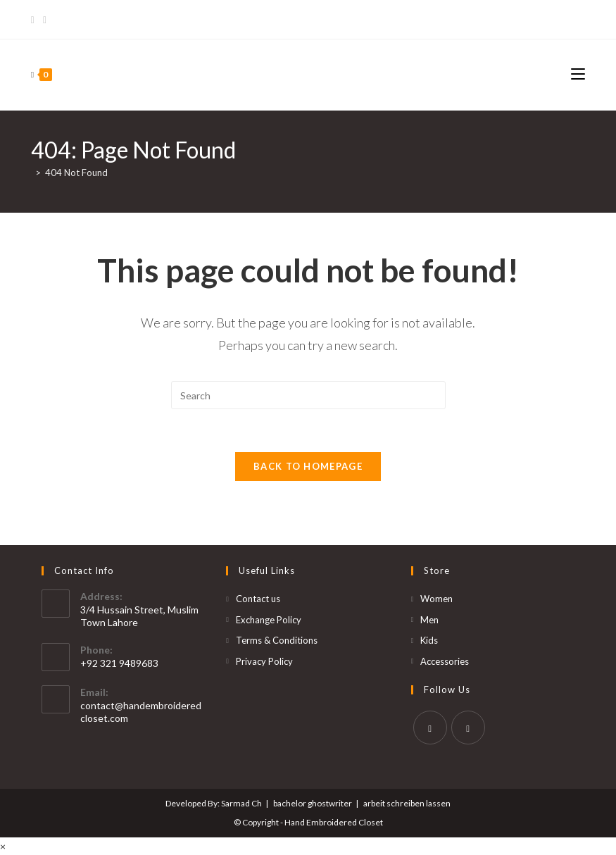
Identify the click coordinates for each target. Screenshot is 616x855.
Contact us (258, 599)
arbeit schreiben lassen (407, 803)
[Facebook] (35, 20)
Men (429, 620)
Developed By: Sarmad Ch (214, 803)
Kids (429, 640)
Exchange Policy (269, 620)
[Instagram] (45, 20)
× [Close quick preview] (3, 846)
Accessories (445, 661)
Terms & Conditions (277, 640)
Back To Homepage (308, 466)
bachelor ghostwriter (313, 803)
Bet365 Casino (552, 19)
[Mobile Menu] (578, 74)
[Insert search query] (308, 395)
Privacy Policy (264, 661)
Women (436, 599)
